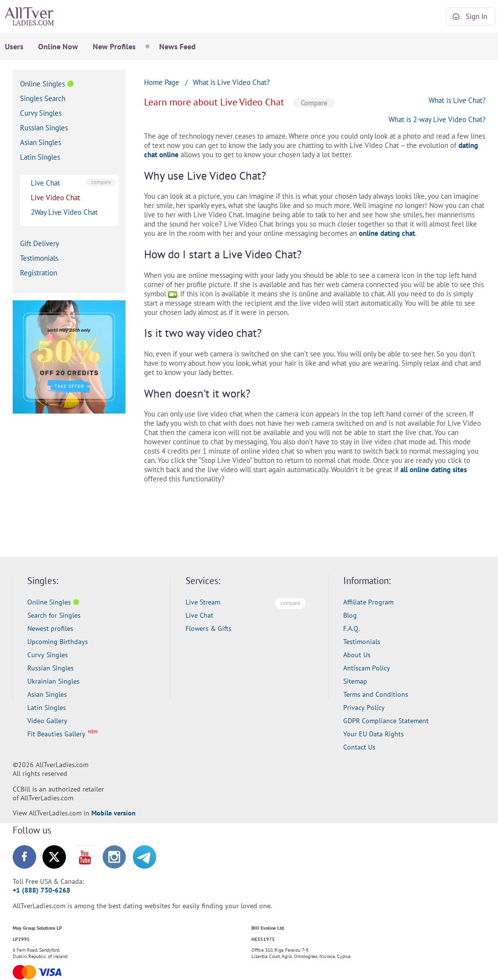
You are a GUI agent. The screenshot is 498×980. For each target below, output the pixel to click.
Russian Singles (44, 128)
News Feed (177, 46)
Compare (314, 103)
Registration (39, 273)
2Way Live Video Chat (64, 212)
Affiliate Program (368, 602)
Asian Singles (41, 142)
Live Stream (203, 602)
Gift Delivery (40, 243)
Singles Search (43, 98)
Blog (350, 615)
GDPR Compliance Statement (386, 721)
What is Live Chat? (457, 100)
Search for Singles (54, 615)
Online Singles (42, 84)
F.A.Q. (352, 628)
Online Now (58, 46)
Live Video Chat (55, 198)
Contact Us (359, 747)
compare (101, 182)
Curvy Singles (41, 113)
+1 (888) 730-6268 (41, 890)
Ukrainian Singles (53, 681)
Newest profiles (50, 628)
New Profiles (114, 46)
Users (14, 46)
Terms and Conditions (376, 694)
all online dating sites (434, 469)
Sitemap (355, 681)
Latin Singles (40, 157)
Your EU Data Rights (373, 734)
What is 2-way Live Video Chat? (437, 119)
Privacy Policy (364, 708)
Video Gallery (47, 721)
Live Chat (45, 183)
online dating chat (387, 233)
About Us (357, 655)
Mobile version (114, 813)
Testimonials (39, 258)
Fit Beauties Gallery (56, 734)
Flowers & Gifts (208, 628)
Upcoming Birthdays (58, 642)
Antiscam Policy (367, 668)
